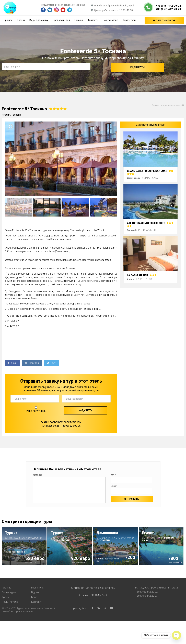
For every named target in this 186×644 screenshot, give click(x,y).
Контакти (93, 20)
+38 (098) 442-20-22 (168, 6)
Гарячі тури (129, 20)
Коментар (38, 475)
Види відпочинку (39, 20)
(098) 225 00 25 (72, 426)
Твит (51, 363)
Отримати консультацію (93, 595)
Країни (21, 20)
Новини (79, 20)
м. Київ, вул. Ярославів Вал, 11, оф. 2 (114, 6)
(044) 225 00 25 (51, 426)
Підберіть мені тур (164, 20)
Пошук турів (9, 592)
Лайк (12, 363)
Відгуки (35, 592)
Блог (34, 597)
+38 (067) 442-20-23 (168, 9)
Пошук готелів (111, 20)
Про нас (8, 20)
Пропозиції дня (61, 20)
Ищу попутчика (36, 409)
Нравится (32, 363)
